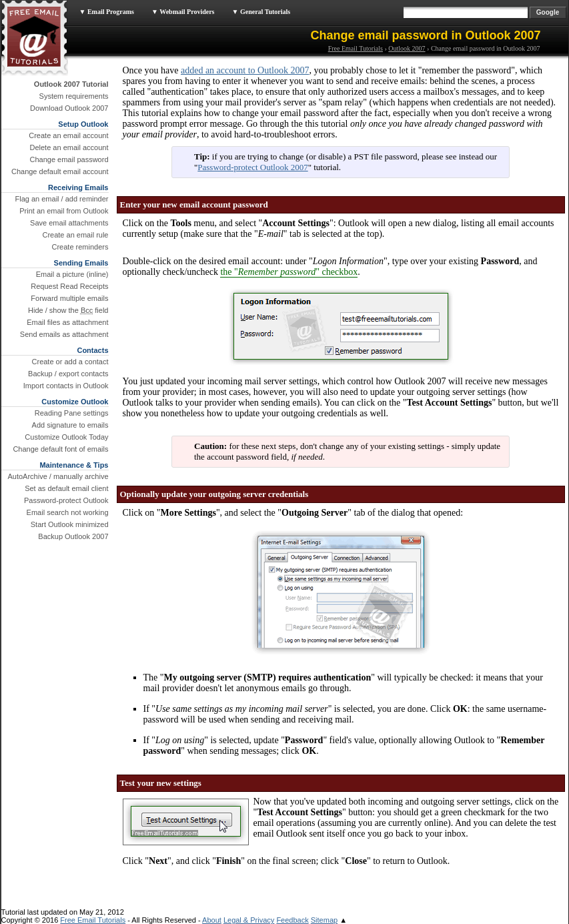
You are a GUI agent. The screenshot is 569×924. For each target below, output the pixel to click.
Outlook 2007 (407, 48)
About (212, 920)
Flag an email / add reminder (61, 199)
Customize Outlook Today (66, 437)
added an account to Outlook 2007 (245, 70)
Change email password (69, 159)
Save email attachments (69, 223)
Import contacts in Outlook (66, 386)
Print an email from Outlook (64, 211)
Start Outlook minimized (70, 524)
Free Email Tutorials (356, 48)
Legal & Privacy (249, 920)
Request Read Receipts (69, 286)
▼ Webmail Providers (183, 12)
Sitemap (324, 920)
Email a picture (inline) (72, 274)
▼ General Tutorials (261, 12)
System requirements (74, 96)
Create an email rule (75, 235)
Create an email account (68, 135)
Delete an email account (69, 147)
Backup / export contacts (68, 374)
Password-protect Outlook (66, 500)
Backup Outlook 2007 (73, 536)
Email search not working (68, 512)
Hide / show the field (68, 310)
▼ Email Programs (107, 12)
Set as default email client (66, 488)
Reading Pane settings (72, 413)
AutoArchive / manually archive (58, 476)
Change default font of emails (60, 449)
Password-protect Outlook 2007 (252, 167)
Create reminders (80, 247)
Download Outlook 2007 (69, 108)
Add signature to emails (70, 425)
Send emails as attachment (64, 334)
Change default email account (60, 171)
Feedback (292, 920)
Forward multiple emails (69, 298)
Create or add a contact (70, 362)
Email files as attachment (67, 322)
